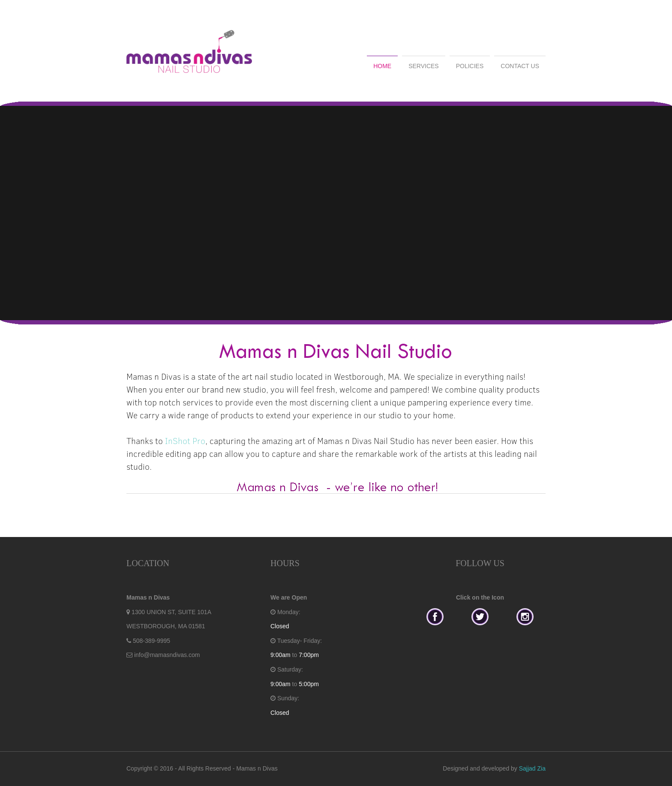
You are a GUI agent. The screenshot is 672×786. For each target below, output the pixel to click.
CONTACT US (520, 66)
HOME (382, 66)
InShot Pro (185, 441)
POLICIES (470, 66)
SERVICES (424, 66)
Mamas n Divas (257, 768)
